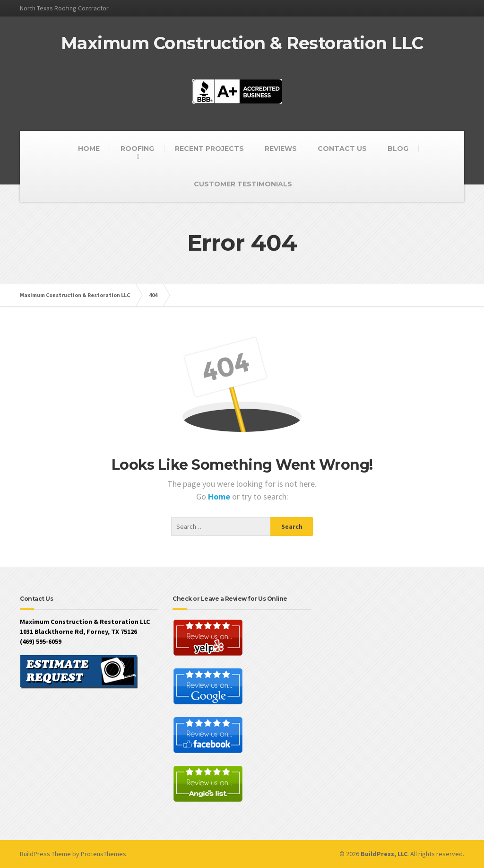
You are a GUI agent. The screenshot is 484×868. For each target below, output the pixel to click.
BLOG (398, 149)
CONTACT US (342, 149)
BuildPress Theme (45, 854)
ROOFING (137, 149)
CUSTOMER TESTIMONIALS (243, 184)
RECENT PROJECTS (209, 149)
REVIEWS (281, 149)
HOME (89, 149)
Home (220, 496)
